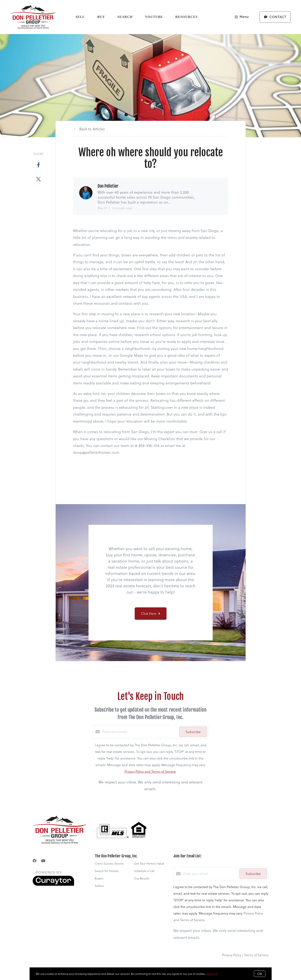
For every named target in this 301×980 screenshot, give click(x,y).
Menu (242, 17)
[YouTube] (43, 861)
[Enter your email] (140, 732)
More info (212, 974)
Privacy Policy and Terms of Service (150, 771)
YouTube (154, 17)
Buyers (99, 878)
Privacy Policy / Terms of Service (245, 955)
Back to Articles (92, 129)
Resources (187, 17)
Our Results (142, 878)
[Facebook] (35, 861)
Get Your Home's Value (149, 863)
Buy (101, 17)
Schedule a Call (144, 871)
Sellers (99, 886)
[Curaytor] (53, 885)
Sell (80, 17)
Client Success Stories (109, 863)
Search (125, 17)
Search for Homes (107, 871)
